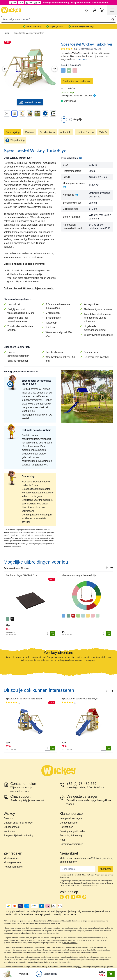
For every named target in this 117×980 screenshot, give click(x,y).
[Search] (113, 19)
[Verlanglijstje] (46, 974)
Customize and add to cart (77, 81)
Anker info (66, 132)
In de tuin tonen (30, 102)
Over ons (9, 818)
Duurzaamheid (12, 827)
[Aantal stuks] (47, 634)
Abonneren (106, 869)
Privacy (73, 911)
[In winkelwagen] (53, 634)
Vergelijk (76, 119)
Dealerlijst (58, 914)
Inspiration (9, 831)
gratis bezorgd (68, 93)
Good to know (47, 132)
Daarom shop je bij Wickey (18, 823)
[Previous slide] (107, 568)
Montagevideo (11, 858)
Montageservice (12, 862)
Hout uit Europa (85, 132)
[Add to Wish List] (64, 120)
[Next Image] (55, 69)
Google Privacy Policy (97, 875)
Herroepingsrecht (43, 914)
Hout (62, 840)
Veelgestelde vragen (71, 818)
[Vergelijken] (71, 120)
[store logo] (11, 10)
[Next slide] (54, 113)
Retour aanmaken (13, 867)
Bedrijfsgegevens (59, 911)
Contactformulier (69, 823)
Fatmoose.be (70, 914)
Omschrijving (12, 132)
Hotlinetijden (66, 827)
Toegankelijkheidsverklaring (19, 836)
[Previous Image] (5, 69)
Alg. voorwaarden (86, 911)
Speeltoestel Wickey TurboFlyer (29, 33)
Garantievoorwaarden (71, 844)
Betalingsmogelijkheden (73, 831)
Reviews (30, 132)
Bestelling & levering (71, 836)
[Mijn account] (95, 10)
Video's (103, 132)
